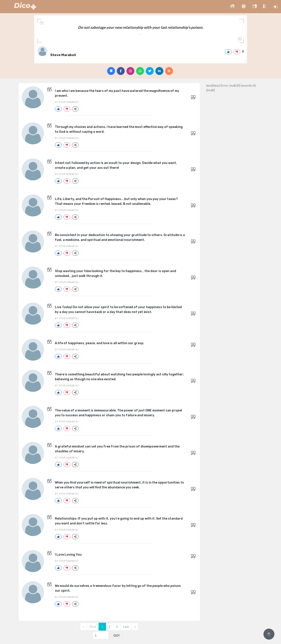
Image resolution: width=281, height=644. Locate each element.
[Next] (135, 627)
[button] (232, 7)
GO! (117, 635)
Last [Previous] (126, 627)
